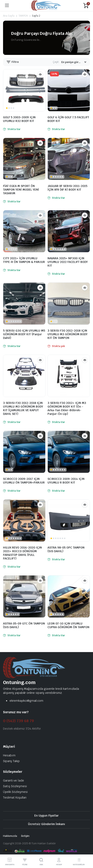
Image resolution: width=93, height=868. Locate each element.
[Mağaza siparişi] (74, 62)
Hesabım (9, 755)
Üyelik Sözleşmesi (15, 792)
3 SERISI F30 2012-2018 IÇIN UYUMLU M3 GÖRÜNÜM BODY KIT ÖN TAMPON (68, 334)
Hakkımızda (10, 836)
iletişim (25, 836)
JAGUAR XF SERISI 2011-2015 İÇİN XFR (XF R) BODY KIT (67, 188)
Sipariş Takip (11, 761)
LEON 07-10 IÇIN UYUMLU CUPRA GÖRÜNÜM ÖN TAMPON (68, 625)
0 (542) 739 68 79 (18, 721)
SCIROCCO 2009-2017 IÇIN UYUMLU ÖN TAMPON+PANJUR (24, 481)
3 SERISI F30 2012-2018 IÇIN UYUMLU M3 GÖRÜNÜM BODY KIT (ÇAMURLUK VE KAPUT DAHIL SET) (23, 408)
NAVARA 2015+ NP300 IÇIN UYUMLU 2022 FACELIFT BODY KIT (68, 262)
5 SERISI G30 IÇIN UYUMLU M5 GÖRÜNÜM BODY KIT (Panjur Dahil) (24, 334)
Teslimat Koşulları (15, 798)
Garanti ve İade (14, 780)
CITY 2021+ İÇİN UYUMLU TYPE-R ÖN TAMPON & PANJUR (24, 260)
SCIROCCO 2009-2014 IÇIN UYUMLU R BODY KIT (66, 481)
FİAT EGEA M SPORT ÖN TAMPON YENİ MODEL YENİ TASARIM (21, 190)
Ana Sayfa (9, 16)
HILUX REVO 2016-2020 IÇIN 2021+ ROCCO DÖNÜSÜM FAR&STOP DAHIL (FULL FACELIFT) (22, 553)
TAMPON (23, 16)
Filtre (12, 62)
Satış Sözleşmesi (15, 786)
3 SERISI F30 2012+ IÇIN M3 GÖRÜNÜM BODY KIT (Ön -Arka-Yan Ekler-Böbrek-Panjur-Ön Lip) (67, 408)
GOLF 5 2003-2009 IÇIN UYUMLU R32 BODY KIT (19, 119)
